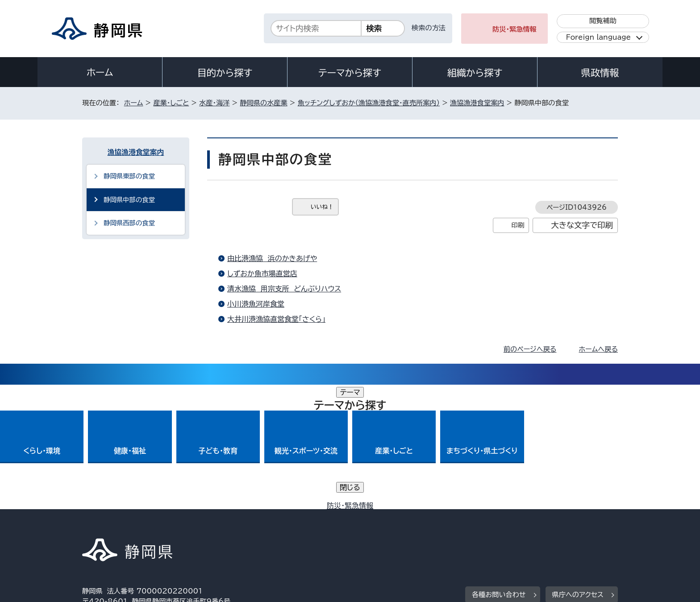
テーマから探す (350, 73)
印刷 (518, 225)
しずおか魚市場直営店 (262, 274)
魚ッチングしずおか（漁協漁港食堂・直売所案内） (369, 103)
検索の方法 (429, 28)
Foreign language (598, 37)
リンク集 (514, 525)
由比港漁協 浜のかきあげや (272, 258)
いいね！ (322, 207)
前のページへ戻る (530, 349)
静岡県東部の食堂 (129, 176)
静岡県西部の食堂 (129, 223)
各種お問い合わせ (499, 470)
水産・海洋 (214, 103)
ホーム (100, 72)
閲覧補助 (603, 21)
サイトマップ (576, 525)
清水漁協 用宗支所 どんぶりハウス (284, 289)
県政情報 (600, 73)
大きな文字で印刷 (582, 225)
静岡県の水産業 (263, 103)
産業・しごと (171, 103)
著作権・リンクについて (124, 525)
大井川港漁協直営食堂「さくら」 (276, 319)
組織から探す (475, 73)
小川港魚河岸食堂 (256, 304)
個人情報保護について (224, 525)
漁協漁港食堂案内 (477, 103)
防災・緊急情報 (515, 29)
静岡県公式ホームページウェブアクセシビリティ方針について (379, 525)
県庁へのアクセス (578, 470)
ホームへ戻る (598, 349)
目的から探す (225, 73)
